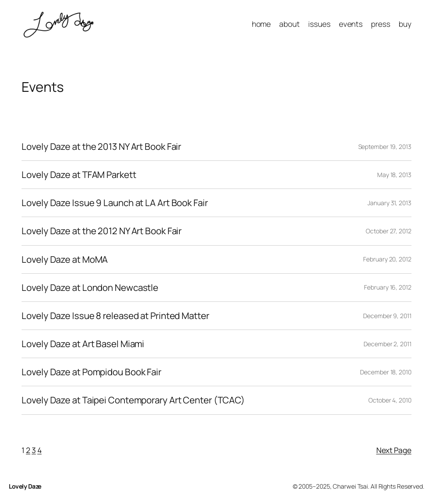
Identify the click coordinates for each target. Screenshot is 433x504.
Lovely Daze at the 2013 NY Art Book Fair (101, 147)
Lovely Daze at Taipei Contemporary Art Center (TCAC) (133, 400)
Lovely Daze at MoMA (65, 259)
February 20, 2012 (387, 259)
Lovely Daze (25, 486)
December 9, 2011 (387, 316)
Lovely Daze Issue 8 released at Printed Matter (115, 316)
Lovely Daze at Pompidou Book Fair (91, 372)
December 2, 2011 (387, 344)
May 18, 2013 (394, 175)
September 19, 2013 (385, 147)
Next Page (394, 450)
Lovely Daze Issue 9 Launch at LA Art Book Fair (115, 203)
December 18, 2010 (386, 372)
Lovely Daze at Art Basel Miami (83, 344)
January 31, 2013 (389, 203)
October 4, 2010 (390, 400)
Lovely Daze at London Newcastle (90, 288)
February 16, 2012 (388, 287)
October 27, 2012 (388, 231)
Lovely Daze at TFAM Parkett (79, 175)
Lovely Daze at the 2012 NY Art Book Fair (102, 231)
